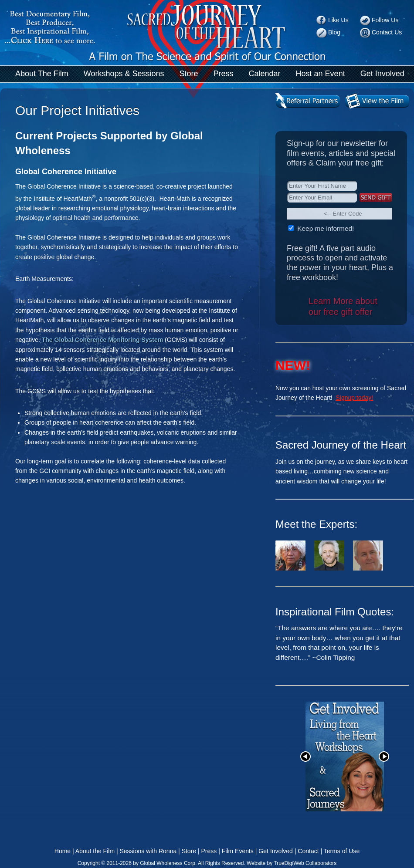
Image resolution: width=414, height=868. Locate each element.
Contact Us (387, 32)
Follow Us (385, 20)
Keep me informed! (325, 228)
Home (63, 851)
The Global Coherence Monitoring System (102, 340)
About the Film (95, 851)
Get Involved (382, 74)
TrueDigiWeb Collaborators (305, 863)
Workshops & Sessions (124, 74)
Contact (308, 851)
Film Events (238, 851)
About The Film (42, 74)
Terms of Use (342, 851)
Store (188, 74)
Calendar (265, 74)
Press (224, 74)
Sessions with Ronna (148, 851)
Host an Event (321, 74)
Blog (334, 32)
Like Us (338, 20)
